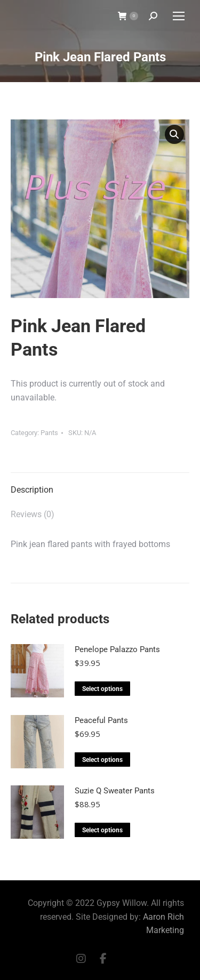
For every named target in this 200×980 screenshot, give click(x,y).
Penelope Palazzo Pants (117, 649)
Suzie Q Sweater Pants (115, 791)
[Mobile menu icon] (179, 16)
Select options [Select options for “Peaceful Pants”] (102, 760)
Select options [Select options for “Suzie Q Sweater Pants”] (102, 830)
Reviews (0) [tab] (33, 514)
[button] (174, 134)
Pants (49, 433)
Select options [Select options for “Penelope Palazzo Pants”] (102, 689)
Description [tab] (32, 490)
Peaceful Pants (101, 720)
